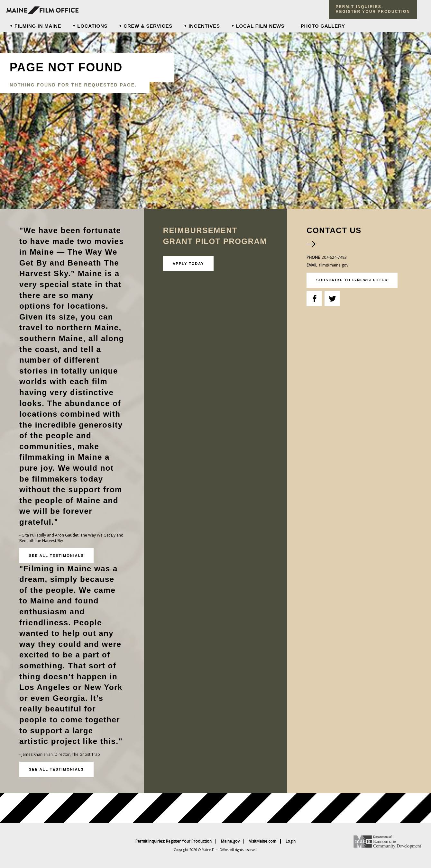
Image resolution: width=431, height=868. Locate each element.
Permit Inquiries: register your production (373, 9)
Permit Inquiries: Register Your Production (174, 841)
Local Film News (260, 26)
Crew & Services (148, 26)
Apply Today (188, 264)
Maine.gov (230, 841)
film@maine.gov (334, 265)
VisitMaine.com (263, 841)
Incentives (204, 26)
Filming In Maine (38, 26)
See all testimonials (56, 556)
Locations (92, 26)
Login (291, 841)
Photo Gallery (323, 26)
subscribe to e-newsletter (352, 280)
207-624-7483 (334, 257)
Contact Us (334, 230)
